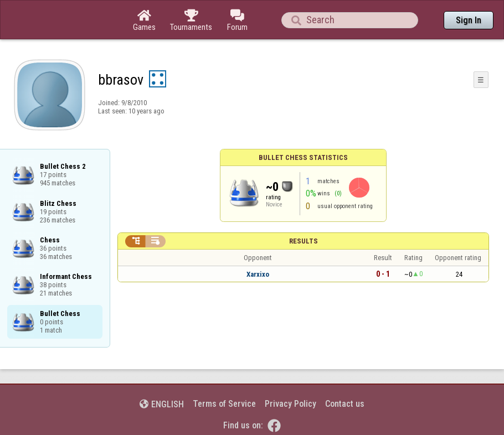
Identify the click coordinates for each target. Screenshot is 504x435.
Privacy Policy (290, 404)
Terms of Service (224, 404)
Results (304, 241)
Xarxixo (258, 274)
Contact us (345, 404)
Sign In (469, 20)
